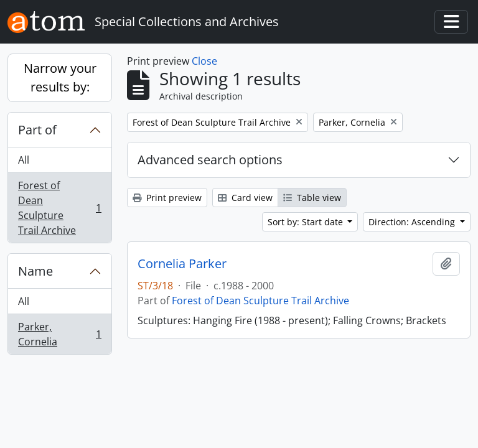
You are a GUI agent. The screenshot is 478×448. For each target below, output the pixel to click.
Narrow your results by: (60, 77)
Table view (312, 198)
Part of (37, 130)
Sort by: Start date (307, 222)
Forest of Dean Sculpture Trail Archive (59, 208)
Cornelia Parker (182, 264)
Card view (245, 198)
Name (35, 271)
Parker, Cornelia (59, 334)
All (24, 160)
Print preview (167, 198)
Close (204, 61)
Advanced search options (210, 160)
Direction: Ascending (413, 222)
